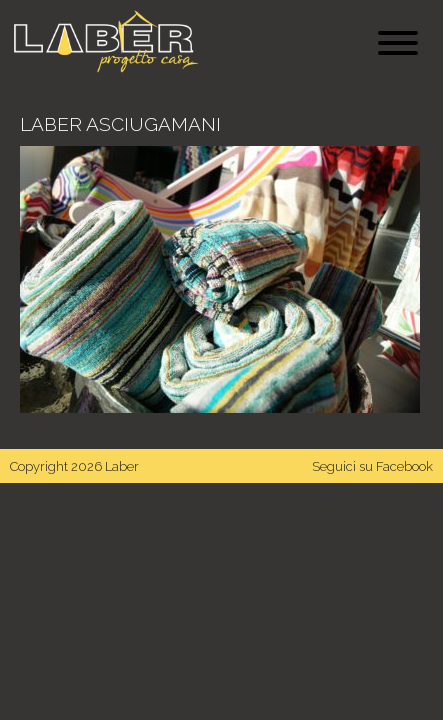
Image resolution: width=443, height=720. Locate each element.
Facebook (404, 466)
